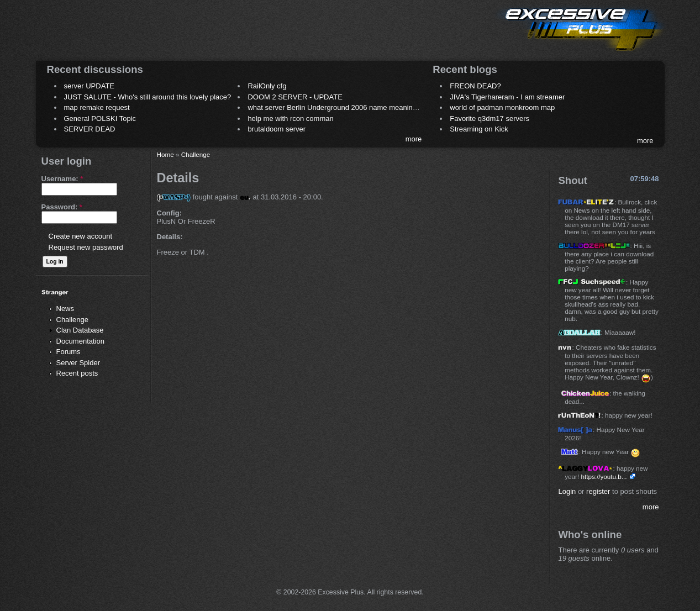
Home (165, 154)
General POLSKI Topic (100, 118)
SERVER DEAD (90, 129)
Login (567, 491)
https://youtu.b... (604, 476)
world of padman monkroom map (502, 107)
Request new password (86, 247)
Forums (69, 352)
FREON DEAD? (475, 86)
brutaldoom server (277, 129)
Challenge (73, 320)
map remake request (97, 107)
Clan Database (80, 330)
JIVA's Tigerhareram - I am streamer (507, 97)
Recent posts (77, 373)
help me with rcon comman (290, 118)
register (598, 491)
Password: (62, 207)
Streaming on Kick (479, 129)
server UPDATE (90, 86)
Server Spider (78, 363)
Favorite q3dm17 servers (490, 118)
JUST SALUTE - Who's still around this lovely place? (148, 97)
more (414, 139)
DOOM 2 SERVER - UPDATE (295, 97)
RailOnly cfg (267, 86)
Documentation (80, 341)
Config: (169, 213)
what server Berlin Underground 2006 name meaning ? (335, 107)
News (65, 309)
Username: (62, 179)
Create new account (81, 236)
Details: (170, 237)
